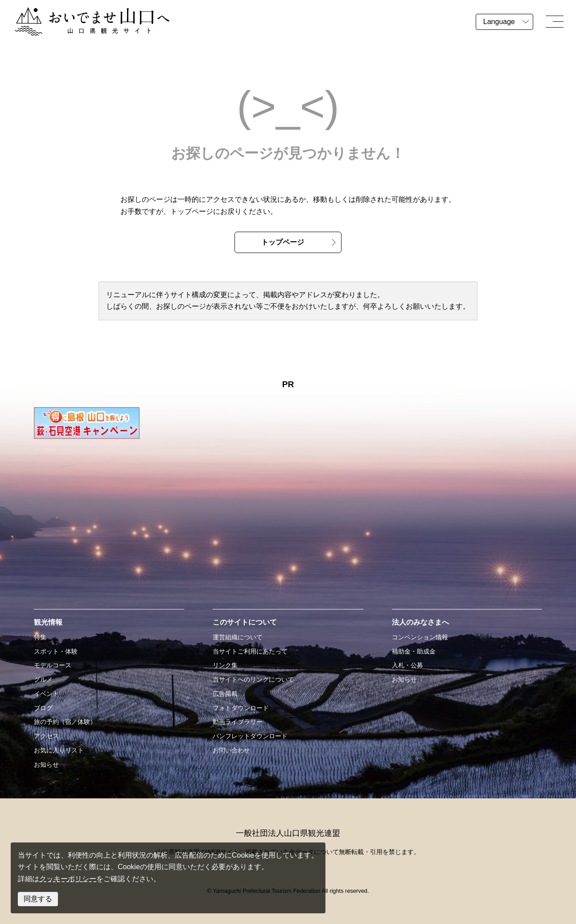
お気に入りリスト (59, 750)
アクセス (46, 736)
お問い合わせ (231, 750)
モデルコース (53, 665)
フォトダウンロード (241, 708)
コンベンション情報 (420, 637)
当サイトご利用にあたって (250, 651)
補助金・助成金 (414, 651)
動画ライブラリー (238, 722)
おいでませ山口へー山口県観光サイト (75, 13)
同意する (38, 899)
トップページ (283, 242)
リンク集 (225, 665)
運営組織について (238, 637)
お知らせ (46, 765)
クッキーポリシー (68, 879)
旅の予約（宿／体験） (65, 722)
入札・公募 (407, 665)
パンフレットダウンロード (250, 736)
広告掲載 (225, 694)
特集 (40, 637)
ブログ (43, 708)
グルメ (43, 679)
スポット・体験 (56, 651)
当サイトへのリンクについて (253, 679)
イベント (46, 694)
